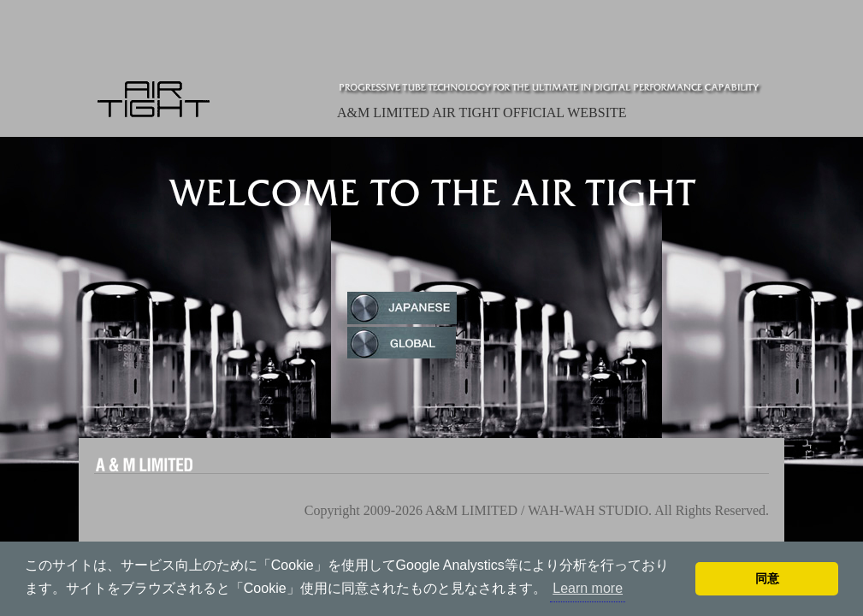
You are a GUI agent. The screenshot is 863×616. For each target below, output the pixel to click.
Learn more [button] (588, 588)
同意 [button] (767, 578)
